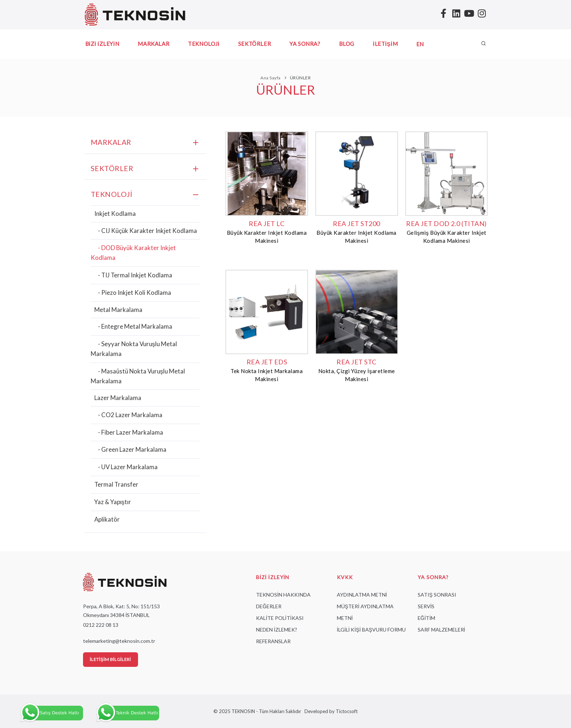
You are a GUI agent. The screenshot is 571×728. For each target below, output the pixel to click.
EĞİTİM (427, 618)
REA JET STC (357, 362)
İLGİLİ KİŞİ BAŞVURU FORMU (371, 630)
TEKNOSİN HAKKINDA (283, 595)
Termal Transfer (116, 484)
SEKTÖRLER (255, 44)
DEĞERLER (269, 606)
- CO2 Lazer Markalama (130, 415)
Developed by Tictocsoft (330, 711)
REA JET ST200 (357, 223)
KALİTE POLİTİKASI (280, 618)
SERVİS (426, 606)
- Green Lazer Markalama (132, 449)
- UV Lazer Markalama (128, 467)
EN (420, 44)
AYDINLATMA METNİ (362, 595)
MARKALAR (153, 44)
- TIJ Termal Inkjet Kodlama (135, 275)
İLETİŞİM (385, 44)
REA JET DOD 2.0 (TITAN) (446, 223)
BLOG (347, 44)
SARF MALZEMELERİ (442, 630)
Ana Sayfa (271, 78)
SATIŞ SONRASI (437, 595)
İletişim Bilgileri (111, 659)
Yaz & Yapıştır (113, 502)
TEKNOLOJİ (204, 44)
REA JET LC (267, 223)
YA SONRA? (305, 44)
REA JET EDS (267, 362)
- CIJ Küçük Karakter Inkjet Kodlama (147, 231)
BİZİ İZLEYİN (102, 44)
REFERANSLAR (273, 641)
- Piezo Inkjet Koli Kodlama (135, 292)
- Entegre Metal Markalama (135, 326)
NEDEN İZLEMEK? (277, 630)
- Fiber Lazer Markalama (131, 432)
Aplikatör (107, 519)
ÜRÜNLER (300, 78)
